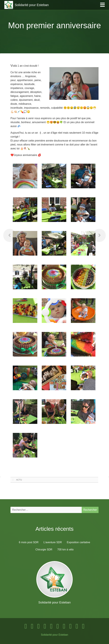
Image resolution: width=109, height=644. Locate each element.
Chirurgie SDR (44, 550)
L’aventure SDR (53, 542)
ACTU (19, 480)
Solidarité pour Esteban (54, 635)
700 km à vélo (65, 550)
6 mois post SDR (29, 542)
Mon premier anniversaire (55, 25)
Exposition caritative (78, 542)
